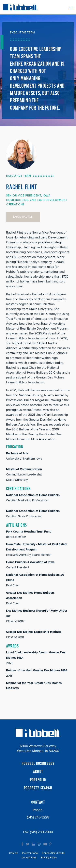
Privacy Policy (49, 858)
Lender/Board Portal (54, 853)
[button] (71, 8)
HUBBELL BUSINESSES (38, 764)
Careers (14, 853)
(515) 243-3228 (38, 817)
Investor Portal (30, 853)
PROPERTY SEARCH (38, 788)
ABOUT (38, 772)
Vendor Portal (29, 858)
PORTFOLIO (38, 780)
